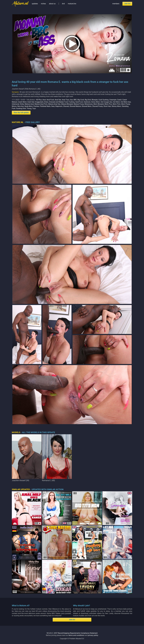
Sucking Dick (21, 108)
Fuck (66, 102)
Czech (119, 100)
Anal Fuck (50, 100)
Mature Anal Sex (54, 104)
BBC (75, 100)
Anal (44, 100)
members (116, 4)
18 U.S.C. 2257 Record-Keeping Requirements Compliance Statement (72, 633)
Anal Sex (58, 100)
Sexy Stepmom (57, 106)
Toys (34, 108)
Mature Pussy (79, 104)
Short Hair (107, 106)
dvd (63, 4)
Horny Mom (95, 102)
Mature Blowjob (67, 104)
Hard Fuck (79, 102)
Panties (36, 106)
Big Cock (81, 100)
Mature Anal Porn (41, 104)
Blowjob (95, 100)
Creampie (113, 100)
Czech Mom (22, 102)
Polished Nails (45, 106)
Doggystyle (39, 102)
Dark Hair (31, 102)
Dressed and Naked (56, 102)
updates (35, 4)
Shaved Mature (75, 106)
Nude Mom (29, 106)
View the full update (21, 113)
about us (52, 4)
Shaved (66, 106)
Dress (46, 102)
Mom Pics (108, 104)
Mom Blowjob (99, 104)
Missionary (89, 104)
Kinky (22, 104)
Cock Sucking (103, 100)
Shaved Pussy (97, 106)
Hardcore (87, 102)
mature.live (72, 4)
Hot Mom (116, 102)
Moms (14, 106)
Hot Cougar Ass (106, 102)
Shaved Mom (87, 106)
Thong (29, 108)
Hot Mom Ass (126, 102)
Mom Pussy (126, 104)
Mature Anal (29, 104)
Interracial (16, 104)
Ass (71, 100)
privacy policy (93, 635)
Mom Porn (117, 104)
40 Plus (39, 100)
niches (43, 4)
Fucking (72, 102)
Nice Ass (21, 106)
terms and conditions (76, 635)
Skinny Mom (116, 106)
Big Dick (88, 100)
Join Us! (127, 4)
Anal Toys (66, 100)
